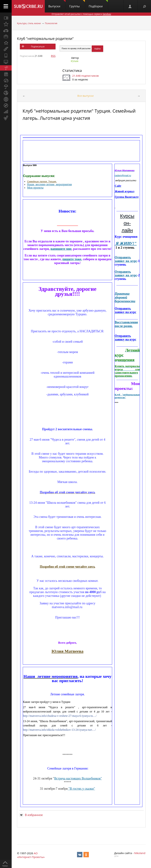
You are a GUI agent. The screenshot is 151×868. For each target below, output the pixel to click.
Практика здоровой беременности (125, 297)
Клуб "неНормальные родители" (45, 39)
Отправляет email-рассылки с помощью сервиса (81, 14)
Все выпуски (86, 96)
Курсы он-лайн (127, 223)
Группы (77, 4)
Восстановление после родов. (126, 324)
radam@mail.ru (123, 175)
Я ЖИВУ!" (126, 243)
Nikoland (140, 853)
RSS (53, 56)
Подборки (98, 4)
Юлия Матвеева (68, 651)
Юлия (75, 61)
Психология (51, 23)
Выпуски (57, 4)
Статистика (72, 71)
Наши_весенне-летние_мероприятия (49, 184)
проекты (38, 188)
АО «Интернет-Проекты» (31, 855)
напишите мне (61, 249)
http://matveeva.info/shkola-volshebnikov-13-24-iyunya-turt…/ (59, 730)
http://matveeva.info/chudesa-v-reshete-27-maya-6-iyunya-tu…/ (60, 716)
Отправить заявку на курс (126, 259)
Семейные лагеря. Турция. (42, 182)
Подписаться (38, 47)
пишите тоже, (72, 259)
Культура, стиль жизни (29, 23)
